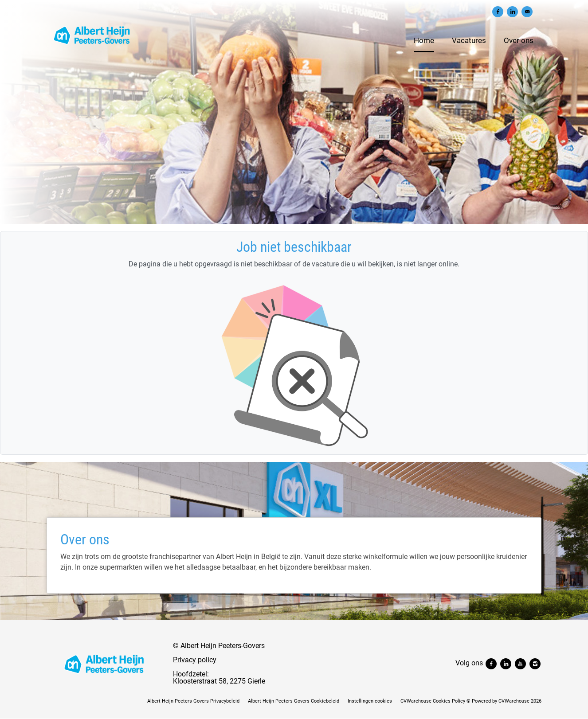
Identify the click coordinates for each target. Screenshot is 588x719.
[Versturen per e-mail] (527, 12)
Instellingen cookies (370, 701)
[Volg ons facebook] (492, 663)
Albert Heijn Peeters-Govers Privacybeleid (193, 701)
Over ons (519, 40)
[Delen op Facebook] (498, 12)
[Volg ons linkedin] (507, 663)
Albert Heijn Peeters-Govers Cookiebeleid (294, 701)
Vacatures (469, 40)
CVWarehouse (514, 701)
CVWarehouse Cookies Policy (433, 701)
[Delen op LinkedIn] (512, 12)
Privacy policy (195, 660)
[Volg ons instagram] (535, 663)
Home (424, 40)
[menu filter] (294, 0)
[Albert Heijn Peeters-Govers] (104, 664)
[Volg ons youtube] (521, 663)
